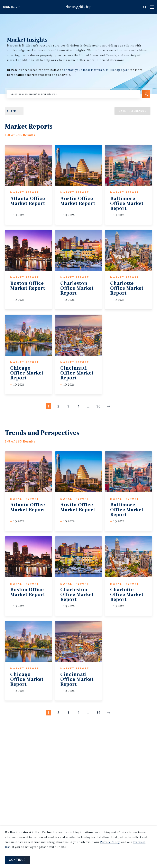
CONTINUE (17, 860)
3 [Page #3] (68, 406)
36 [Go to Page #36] (99, 406)
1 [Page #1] (48, 406)
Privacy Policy (110, 842)
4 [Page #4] (78, 406)
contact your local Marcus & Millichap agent (96, 70)
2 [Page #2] (58, 406)
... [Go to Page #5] (89, 406)
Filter (11, 111)
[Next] (109, 406)
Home (78, 7)
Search (146, 94)
